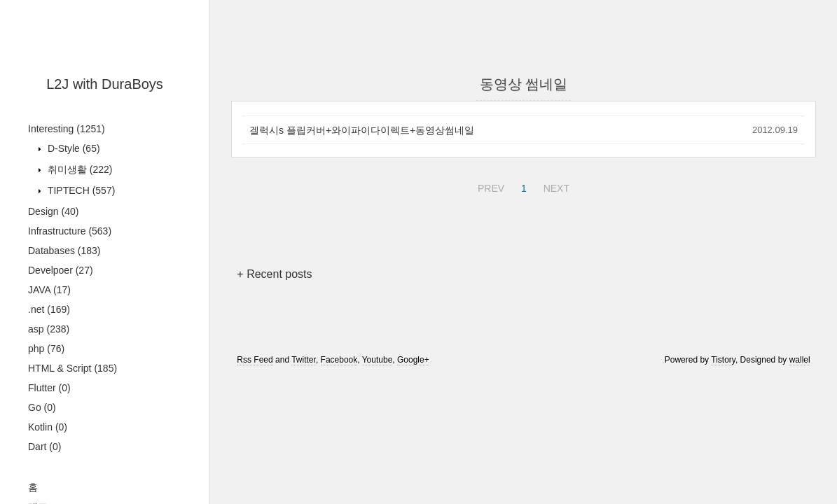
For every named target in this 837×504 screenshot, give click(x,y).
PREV (489, 186)
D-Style (72, 148)
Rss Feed (255, 360)
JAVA (49, 290)
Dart (44, 447)
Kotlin (48, 427)
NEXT (555, 186)
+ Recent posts (274, 274)
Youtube (378, 360)
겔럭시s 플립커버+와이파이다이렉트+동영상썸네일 (362, 130)
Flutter (49, 388)
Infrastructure (70, 231)
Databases (64, 251)
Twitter (304, 360)
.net (49, 309)
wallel (800, 360)
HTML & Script (72, 368)
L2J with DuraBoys (105, 84)
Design (53, 211)
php (46, 349)
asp (49, 329)
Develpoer (61, 270)
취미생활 (78, 169)
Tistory (723, 360)
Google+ (413, 360)
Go (42, 407)
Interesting (67, 129)
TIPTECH (80, 190)
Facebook (339, 360)
